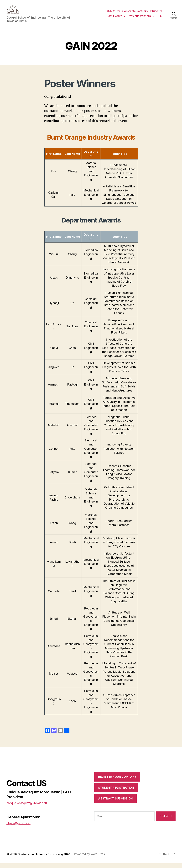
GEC (159, 18)
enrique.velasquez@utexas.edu (27, 808)
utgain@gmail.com (18, 828)
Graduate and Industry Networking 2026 (46, 859)
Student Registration (116, 793)
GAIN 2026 (113, 13)
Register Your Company (117, 782)
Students (156, 13)
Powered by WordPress (93, 859)
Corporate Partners (135, 13)
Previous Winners (139, 18)
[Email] (60, 736)
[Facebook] (47, 736)
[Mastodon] (54, 736)
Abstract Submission (115, 803)
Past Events (114, 18)
